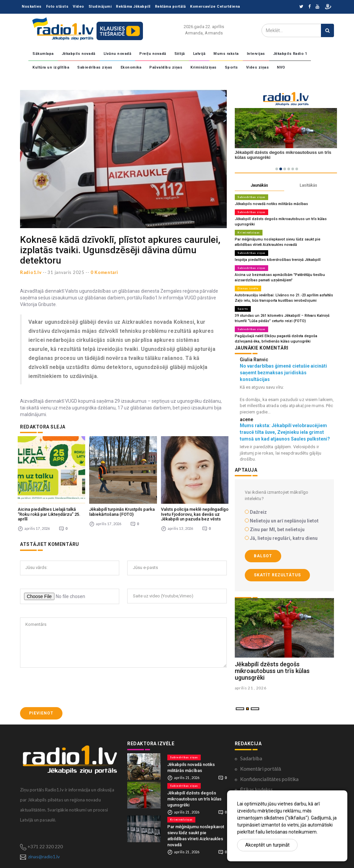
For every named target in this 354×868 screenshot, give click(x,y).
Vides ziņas (258, 67)
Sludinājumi (100, 7)
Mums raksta (226, 54)
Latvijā (199, 54)
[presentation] (71, 687)
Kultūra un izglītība (51, 67)
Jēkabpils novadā (79, 54)
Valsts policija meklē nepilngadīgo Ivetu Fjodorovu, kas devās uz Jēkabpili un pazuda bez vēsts (195, 514)
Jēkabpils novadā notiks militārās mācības (271, 204)
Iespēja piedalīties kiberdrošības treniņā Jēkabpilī (278, 260)
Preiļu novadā (153, 54)
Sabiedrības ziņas (95, 67)
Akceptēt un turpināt (267, 845)
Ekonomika (131, 67)
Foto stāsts (57, 7)
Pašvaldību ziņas (166, 67)
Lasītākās (308, 185)
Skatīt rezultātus (277, 575)
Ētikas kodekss (256, 789)
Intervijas (256, 54)
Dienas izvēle (248, 288)
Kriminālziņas (204, 67)
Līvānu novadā (118, 54)
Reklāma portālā (170, 7)
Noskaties (32, 7)
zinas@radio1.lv (44, 856)
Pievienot (41, 713)
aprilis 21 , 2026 (251, 688)
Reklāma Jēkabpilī (133, 7)
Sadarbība (251, 758)
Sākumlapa (43, 54)
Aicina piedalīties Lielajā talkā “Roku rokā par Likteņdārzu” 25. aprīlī (49, 514)
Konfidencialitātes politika (269, 779)
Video (78, 7)
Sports (231, 67)
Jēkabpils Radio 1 (290, 54)
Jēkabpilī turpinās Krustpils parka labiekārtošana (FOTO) (122, 512)
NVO (281, 67)
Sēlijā (180, 54)
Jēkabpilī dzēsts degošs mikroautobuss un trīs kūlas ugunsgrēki (272, 671)
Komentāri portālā (261, 769)
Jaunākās (259, 185)
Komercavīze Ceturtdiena (215, 7)
